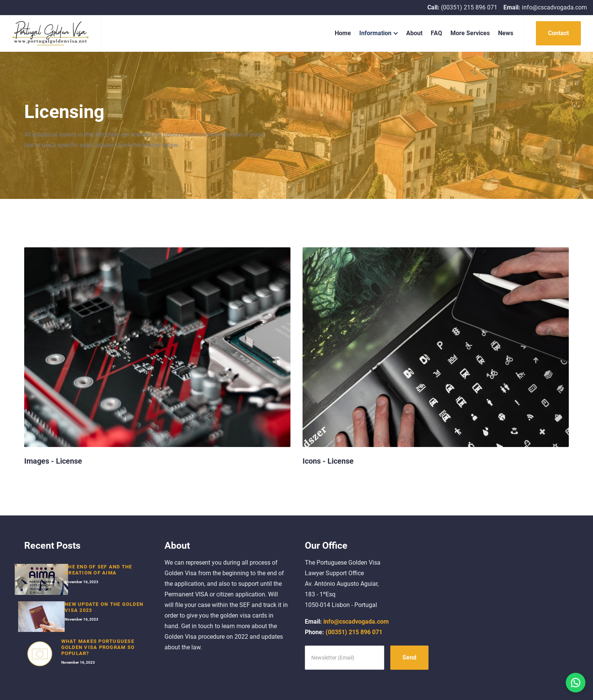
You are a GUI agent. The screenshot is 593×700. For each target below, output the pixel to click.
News (506, 33)
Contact (558, 33)
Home (343, 33)
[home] (51, 33)
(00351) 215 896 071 (344, 632)
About (414, 33)
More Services (470, 33)
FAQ (436, 33)
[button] (379, 33)
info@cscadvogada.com (347, 622)
